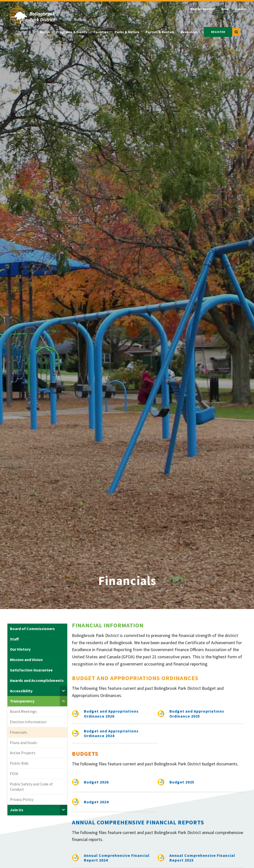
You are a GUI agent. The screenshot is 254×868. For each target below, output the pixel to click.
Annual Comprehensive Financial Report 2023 (202, 858)
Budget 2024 (96, 802)
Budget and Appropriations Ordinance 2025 (197, 713)
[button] (236, 32)
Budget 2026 (96, 782)
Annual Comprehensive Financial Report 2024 (117, 858)
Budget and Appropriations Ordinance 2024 (111, 733)
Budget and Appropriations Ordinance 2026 (111, 713)
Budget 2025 (182, 782)
